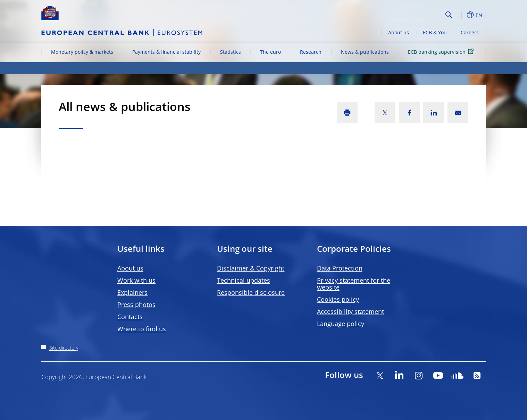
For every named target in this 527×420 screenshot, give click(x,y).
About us (399, 32)
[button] (461, 15)
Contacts (130, 317)
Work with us (136, 280)
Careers (470, 32)
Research (311, 52)
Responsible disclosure (251, 292)
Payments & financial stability (166, 52)
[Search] (408, 14)
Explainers (132, 292)
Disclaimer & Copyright (251, 268)
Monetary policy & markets (82, 52)
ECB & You (435, 32)
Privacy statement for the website (354, 284)
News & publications (365, 52)
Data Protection (340, 268)
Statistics (231, 52)
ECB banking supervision (442, 52)
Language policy (341, 324)
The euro (270, 52)
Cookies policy (338, 299)
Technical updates (244, 280)
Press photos (136, 305)
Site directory (64, 348)
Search (449, 15)
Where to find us (142, 329)
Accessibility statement (350, 311)
